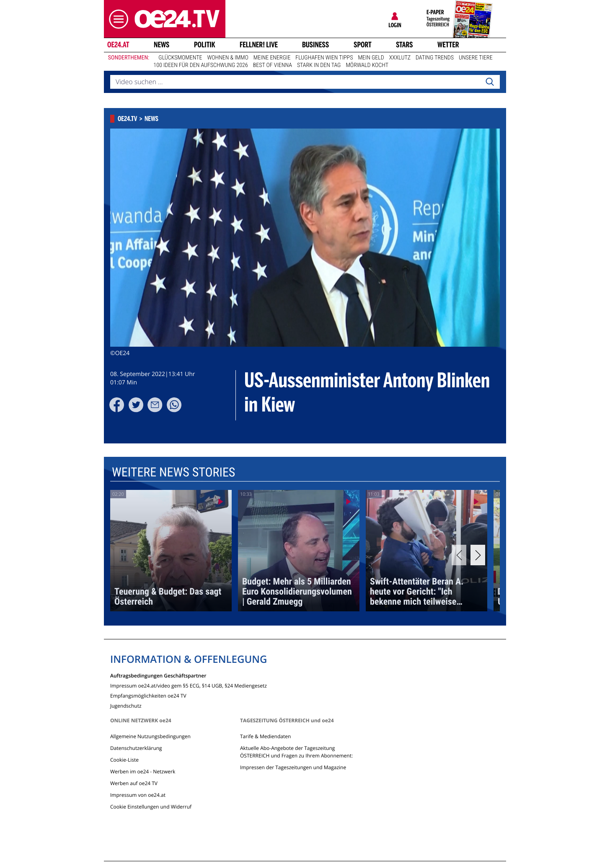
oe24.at (118, 45)
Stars (405, 45)
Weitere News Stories (173, 473)
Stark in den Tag (319, 65)
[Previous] (459, 555)
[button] (116, 19)
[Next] (478, 555)
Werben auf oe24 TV (134, 783)
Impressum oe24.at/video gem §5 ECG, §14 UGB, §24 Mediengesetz (189, 685)
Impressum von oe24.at (138, 795)
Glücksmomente (180, 58)
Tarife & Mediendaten (265, 736)
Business (315, 45)
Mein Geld (371, 58)
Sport (363, 45)
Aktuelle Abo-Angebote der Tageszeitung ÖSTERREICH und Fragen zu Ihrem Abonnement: (296, 752)
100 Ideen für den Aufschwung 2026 (200, 65)
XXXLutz (400, 58)
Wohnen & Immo (227, 58)
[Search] (490, 82)
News (162, 45)
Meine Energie (272, 58)
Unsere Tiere (476, 58)
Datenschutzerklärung (136, 748)
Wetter (448, 45)
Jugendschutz (126, 705)
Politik (205, 45)
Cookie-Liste (124, 760)
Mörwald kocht (367, 65)
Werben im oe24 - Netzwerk (143, 771)
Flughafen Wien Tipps (324, 58)
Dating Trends (435, 58)
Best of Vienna (273, 65)
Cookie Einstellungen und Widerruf (151, 807)
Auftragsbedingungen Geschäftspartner (158, 675)
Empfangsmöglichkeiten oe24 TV (148, 695)
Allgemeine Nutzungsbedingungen (150, 736)
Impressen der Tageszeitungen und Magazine (293, 767)
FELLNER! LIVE (259, 45)
